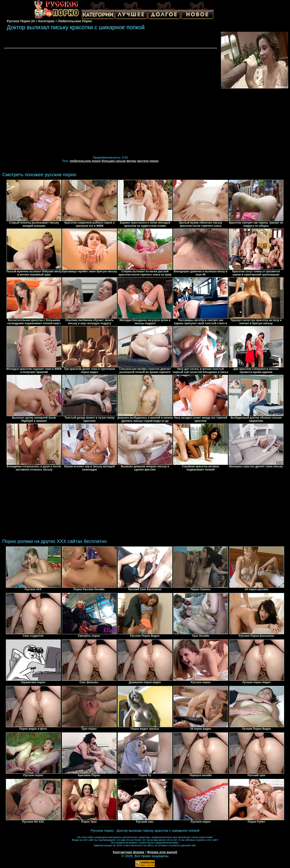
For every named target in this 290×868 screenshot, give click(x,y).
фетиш (131, 161)
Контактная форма (129, 852)
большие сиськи (114, 161)
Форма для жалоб (162, 852)
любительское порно (85, 161)
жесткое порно (148, 161)
